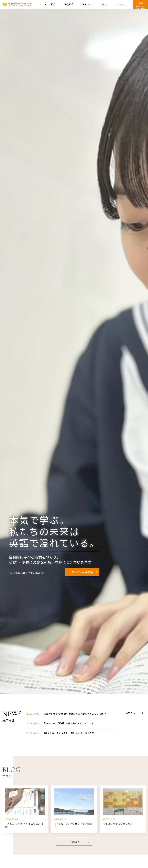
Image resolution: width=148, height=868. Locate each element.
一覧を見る (129, 713)
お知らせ (87, 4)
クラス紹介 (50, 4)
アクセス (121, 4)
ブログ (104, 4)
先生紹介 (69, 4)
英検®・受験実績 (82, 572)
